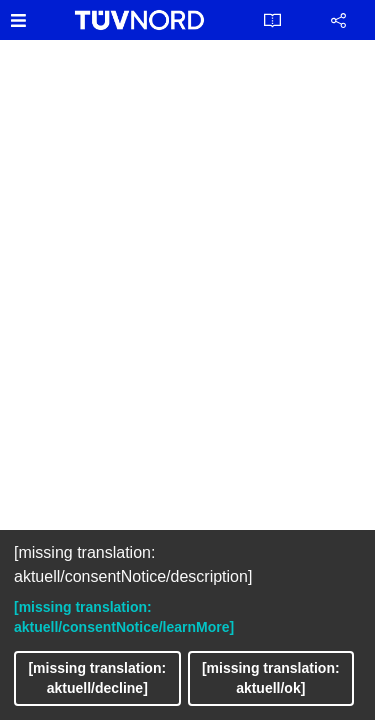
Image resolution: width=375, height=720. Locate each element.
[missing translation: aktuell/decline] (97, 678)
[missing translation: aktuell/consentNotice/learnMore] (124, 617)
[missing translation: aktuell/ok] (271, 678)
